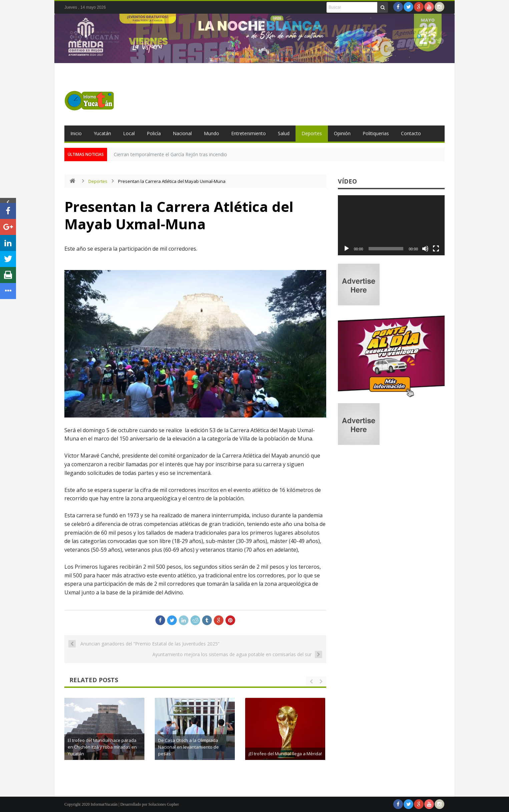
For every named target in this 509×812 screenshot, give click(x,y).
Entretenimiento (248, 133)
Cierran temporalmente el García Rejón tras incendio (170, 154)
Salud (284, 133)
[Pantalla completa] (436, 249)
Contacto (411, 133)
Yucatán (102, 133)
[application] (391, 225)
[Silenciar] (425, 249)
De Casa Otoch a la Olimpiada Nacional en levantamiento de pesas (289, 747)
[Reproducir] (347, 249)
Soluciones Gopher (164, 804)
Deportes (312, 133)
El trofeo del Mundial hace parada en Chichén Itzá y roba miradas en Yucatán (203, 747)
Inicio (76, 133)
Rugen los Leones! (106, 754)
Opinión (342, 133)
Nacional (182, 133)
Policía (154, 133)
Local (129, 133)
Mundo (211, 133)
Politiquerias (376, 133)
